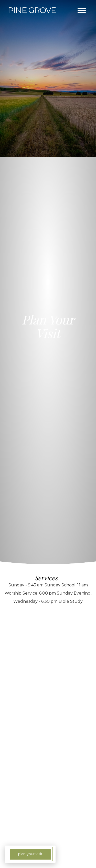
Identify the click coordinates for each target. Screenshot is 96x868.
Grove (32, 10)
